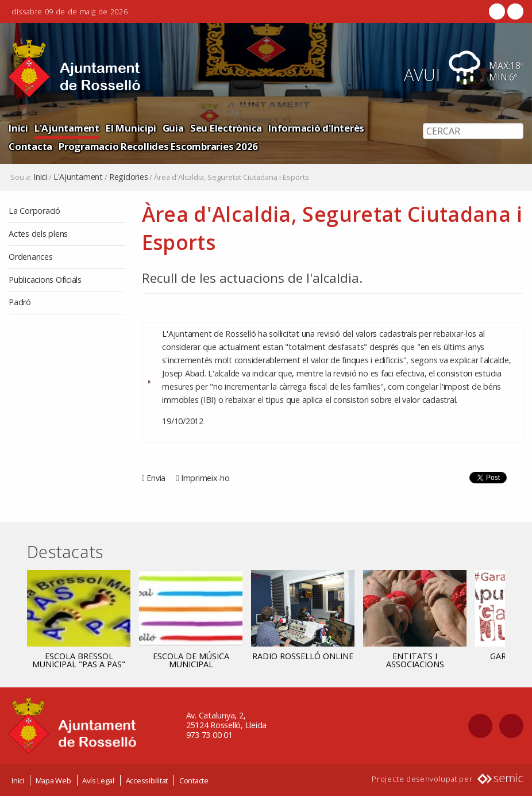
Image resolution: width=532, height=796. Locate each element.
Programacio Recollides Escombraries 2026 (158, 146)
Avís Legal (98, 780)
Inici (18, 128)
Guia (173, 128)
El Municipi (131, 128)
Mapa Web (53, 780)
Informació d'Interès (316, 128)
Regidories (129, 177)
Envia (156, 478)
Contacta (30, 146)
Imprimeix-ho (205, 478)
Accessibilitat (147, 780)
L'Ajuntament (67, 128)
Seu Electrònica (226, 128)
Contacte (194, 780)
